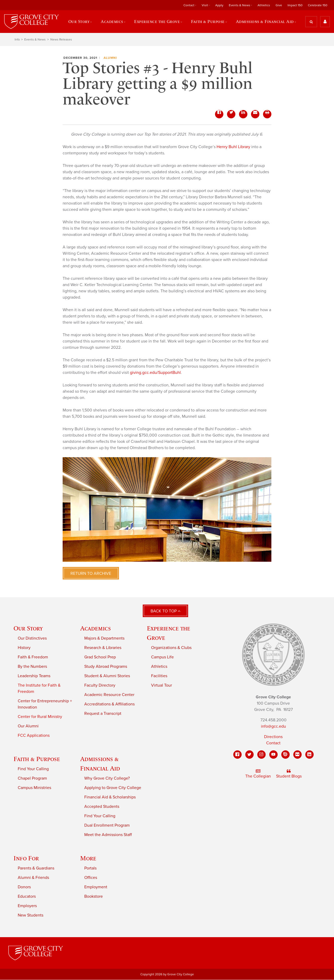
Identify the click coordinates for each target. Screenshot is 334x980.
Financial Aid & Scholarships (110, 797)
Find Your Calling (33, 769)
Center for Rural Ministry (40, 717)
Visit (205, 5)
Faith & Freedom (33, 657)
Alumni (110, 58)
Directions (273, 737)
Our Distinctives (32, 638)
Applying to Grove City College (113, 788)
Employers (27, 906)
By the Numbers (32, 666)
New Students (31, 915)
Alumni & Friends (33, 878)
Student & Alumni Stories (107, 676)
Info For (26, 858)
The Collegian (258, 774)
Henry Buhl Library (233, 147)
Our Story (79, 22)
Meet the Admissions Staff (108, 835)
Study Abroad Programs (106, 666)
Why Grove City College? (107, 778)
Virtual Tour (162, 685)
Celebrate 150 (318, 5)
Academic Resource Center (109, 695)
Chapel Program (32, 778)
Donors (24, 887)
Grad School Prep (100, 657)
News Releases (61, 40)
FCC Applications (34, 735)
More (88, 858)
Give (279, 5)
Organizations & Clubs (171, 648)
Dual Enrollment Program (107, 825)
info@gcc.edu (273, 727)
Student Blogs (289, 774)
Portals (90, 868)
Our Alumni (28, 726)
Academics (112, 22)
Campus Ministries (34, 788)
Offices (91, 878)
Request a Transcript (103, 714)
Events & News (240, 5)
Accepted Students (102, 807)
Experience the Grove (157, 22)
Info (17, 40)
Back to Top (165, 611)
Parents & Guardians (36, 868)
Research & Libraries (103, 648)
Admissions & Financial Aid (265, 22)
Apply (219, 5)
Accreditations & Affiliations (109, 704)
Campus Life (162, 657)
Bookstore (94, 896)
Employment (96, 887)
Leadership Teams (34, 676)
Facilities (159, 676)
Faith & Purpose (208, 22)
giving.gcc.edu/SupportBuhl (155, 373)
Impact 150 (295, 5)
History (24, 648)
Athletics (264, 5)
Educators (27, 896)
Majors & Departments (104, 638)
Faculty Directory (100, 685)
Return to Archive (91, 574)
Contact (189, 5)
